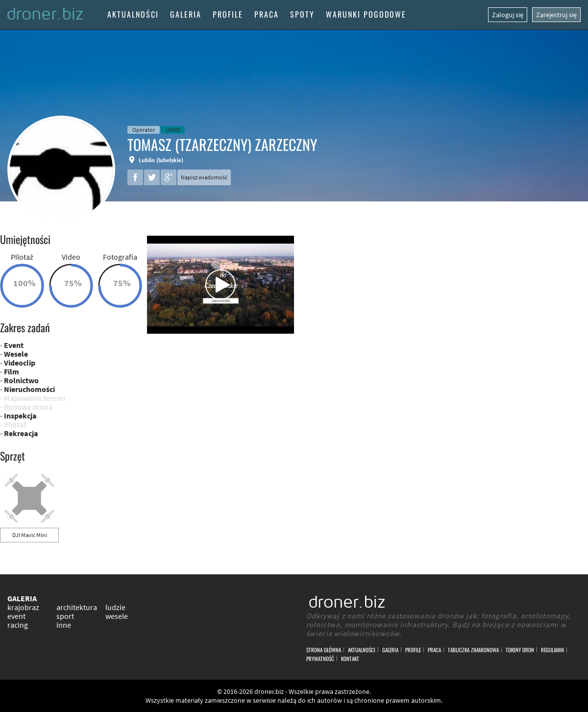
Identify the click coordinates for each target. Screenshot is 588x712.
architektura (77, 607)
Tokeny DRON (520, 650)
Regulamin (552, 650)
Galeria (186, 14)
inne (64, 625)
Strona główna (324, 650)
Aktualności (133, 14)
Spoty (302, 14)
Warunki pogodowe (366, 14)
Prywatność (320, 659)
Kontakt (350, 659)
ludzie (115, 607)
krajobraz (23, 607)
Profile (228, 14)
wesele (117, 616)
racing (18, 625)
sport (65, 616)
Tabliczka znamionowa (473, 650)
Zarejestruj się (556, 15)
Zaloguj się (508, 15)
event (16, 616)
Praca (267, 14)
